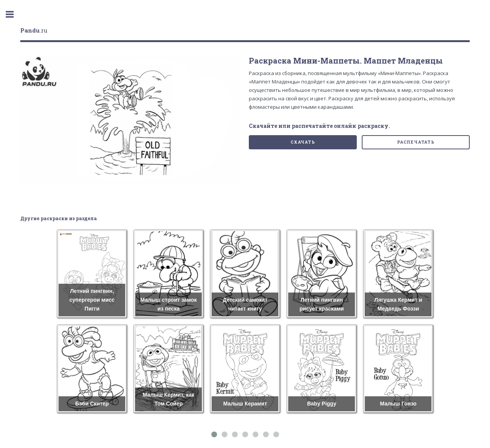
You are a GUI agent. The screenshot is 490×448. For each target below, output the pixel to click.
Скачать (303, 142)
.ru (34, 30)
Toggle (14, 14)
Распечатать (416, 142)
